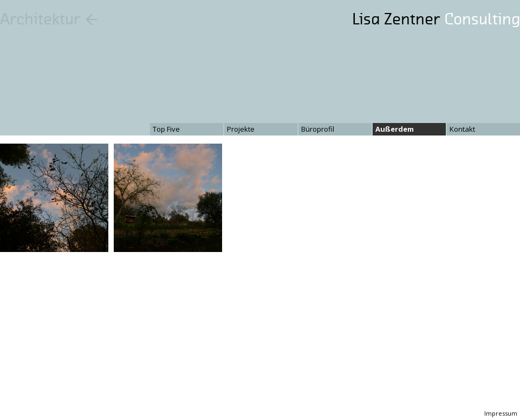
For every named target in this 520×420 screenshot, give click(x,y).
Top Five (166, 129)
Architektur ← (49, 19)
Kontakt (462, 129)
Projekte (241, 129)
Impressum (501, 413)
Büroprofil (318, 129)
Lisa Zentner (436, 19)
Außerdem (395, 129)
